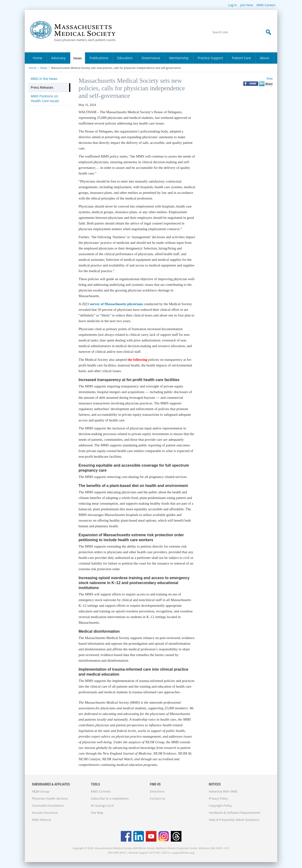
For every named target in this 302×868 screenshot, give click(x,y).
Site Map (97, 813)
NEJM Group (41, 791)
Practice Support (210, 58)
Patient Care (241, 58)
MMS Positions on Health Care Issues (45, 98)
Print (270, 79)
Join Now (247, 5)
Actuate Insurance (45, 813)
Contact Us (158, 798)
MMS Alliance (41, 820)
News (78, 58)
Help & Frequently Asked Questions (234, 820)
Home (38, 58)
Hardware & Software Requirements (235, 813)
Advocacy (58, 58)
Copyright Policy (220, 806)
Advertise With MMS (223, 791)
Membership (179, 58)
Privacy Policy (218, 798)
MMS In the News (44, 79)
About (264, 58)
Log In (233, 5)
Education (125, 58)
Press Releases (42, 87)
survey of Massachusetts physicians (116, 304)
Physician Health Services (50, 798)
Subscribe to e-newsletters (110, 798)
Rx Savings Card (102, 806)
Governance (151, 58)
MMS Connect (101, 791)
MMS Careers (266, 5)
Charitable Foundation (48, 806)
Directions (157, 791)
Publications (99, 58)
